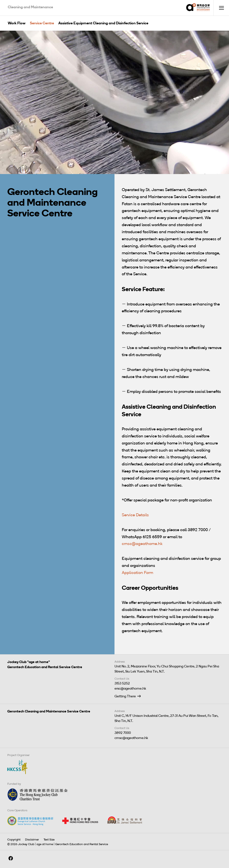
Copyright (14, 840)
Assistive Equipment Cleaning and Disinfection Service (103, 23)
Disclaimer (32, 840)
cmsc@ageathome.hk (142, 544)
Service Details (135, 515)
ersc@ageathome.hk (130, 688)
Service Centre (42, 23)
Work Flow (17, 23)
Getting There (125, 696)
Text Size (49, 840)
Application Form (137, 573)
